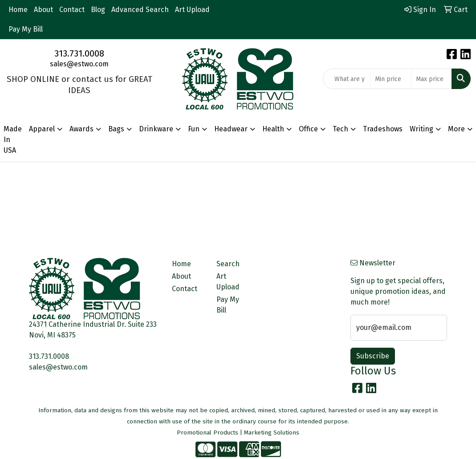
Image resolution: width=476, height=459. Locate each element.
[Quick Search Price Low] (391, 79)
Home (18, 10)
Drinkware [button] (156, 129)
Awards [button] (81, 129)
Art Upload (192, 10)
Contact (72, 10)
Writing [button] (421, 129)
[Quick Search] (347, 79)
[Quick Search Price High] (431, 79)
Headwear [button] (231, 129)
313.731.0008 (79, 53)
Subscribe (373, 356)
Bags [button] (116, 129)
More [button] (456, 129)
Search (228, 264)
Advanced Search (140, 10)
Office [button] (308, 129)
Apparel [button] (42, 129)
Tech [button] (340, 129)
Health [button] (273, 129)
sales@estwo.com (79, 64)
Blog (98, 10)
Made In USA (13, 140)
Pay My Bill (26, 29)
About (43, 10)
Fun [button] (194, 129)
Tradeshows (383, 129)
